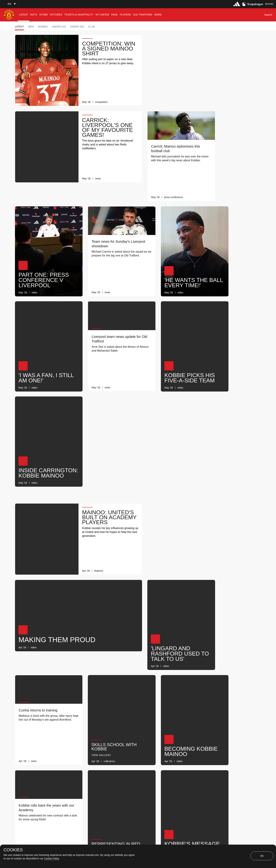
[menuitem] (24, 15)
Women (43, 27)
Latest (19, 27)
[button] (9, 4)
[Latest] (158, 776)
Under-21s (59, 27)
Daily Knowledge (227, 658)
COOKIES (13, 850)
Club (91, 27)
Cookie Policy (52, 859)
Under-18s (77, 27)
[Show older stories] (127, 776)
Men (31, 27)
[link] (130, 99)
